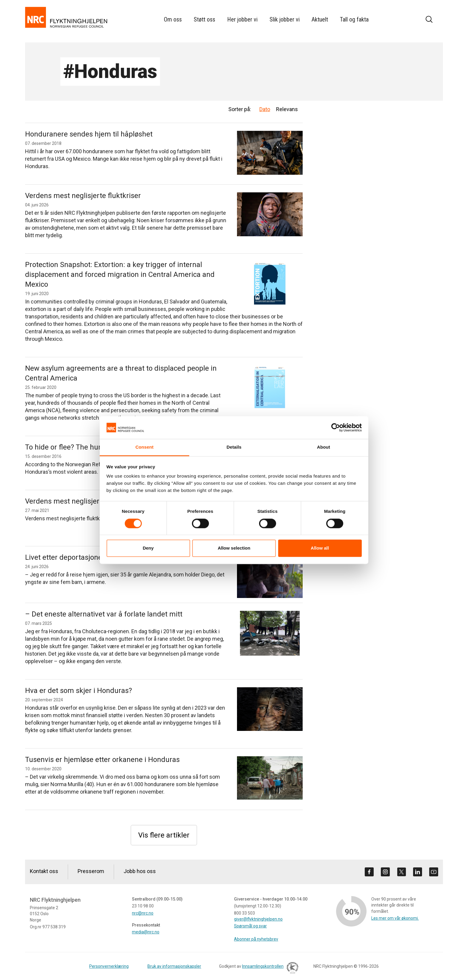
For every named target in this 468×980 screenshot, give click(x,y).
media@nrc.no (146, 932)
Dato (265, 109)
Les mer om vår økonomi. (395, 918)
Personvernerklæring (109, 966)
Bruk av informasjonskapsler (174, 966)
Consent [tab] (145, 447)
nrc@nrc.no (143, 913)
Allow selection (234, 548)
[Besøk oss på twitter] (401, 872)
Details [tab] (234, 447)
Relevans (287, 109)
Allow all (320, 548)
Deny (148, 548)
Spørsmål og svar (250, 926)
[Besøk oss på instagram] (385, 872)
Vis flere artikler (164, 835)
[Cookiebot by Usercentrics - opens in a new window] (336, 427)
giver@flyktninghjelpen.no (258, 919)
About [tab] (324, 447)
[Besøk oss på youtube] (434, 872)
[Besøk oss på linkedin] (418, 872)
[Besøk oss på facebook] (369, 872)
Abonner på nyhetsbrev (256, 939)
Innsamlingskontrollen (269, 969)
